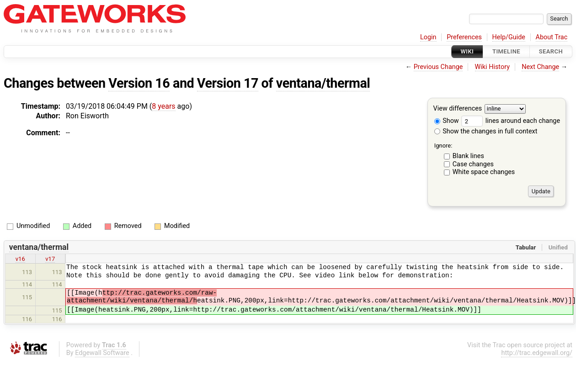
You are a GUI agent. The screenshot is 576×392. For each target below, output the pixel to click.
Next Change (540, 67)
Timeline (506, 51)
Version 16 (139, 83)
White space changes (484, 172)
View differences (458, 109)
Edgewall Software (102, 353)
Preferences (464, 37)
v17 (50, 259)
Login (428, 37)
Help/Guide (509, 37)
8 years (163, 106)
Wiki (467, 51)
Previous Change (438, 67)
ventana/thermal (323, 83)
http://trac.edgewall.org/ (537, 353)
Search (551, 51)
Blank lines (468, 156)
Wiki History (492, 67)
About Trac (552, 37)
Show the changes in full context (486, 131)
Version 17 (228, 83)
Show (447, 121)
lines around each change (511, 121)
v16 (20, 259)
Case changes (473, 164)
